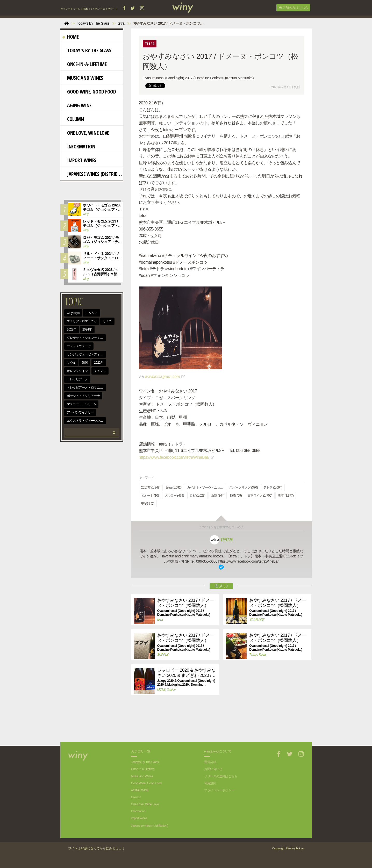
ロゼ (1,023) (198, 496)
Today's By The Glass (87, 50)
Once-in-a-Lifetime (84, 64)
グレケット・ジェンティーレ (86, 338)
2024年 (87, 329)
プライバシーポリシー (219, 790)
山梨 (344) (218, 496)
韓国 (85, 363)
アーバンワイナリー (80, 412)
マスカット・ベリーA (81, 404)
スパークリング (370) (244, 487)
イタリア (91, 313)
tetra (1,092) (174, 487)
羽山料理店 (257, 620)
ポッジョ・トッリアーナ (83, 396)
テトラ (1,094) (273, 487)
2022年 (99, 363)
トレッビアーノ (77, 379)
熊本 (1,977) (286, 496)
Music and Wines (83, 78)
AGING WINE (77, 105)
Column (73, 119)
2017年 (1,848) (151, 487)
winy (86, 214)
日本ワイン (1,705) (260, 496)
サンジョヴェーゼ (79, 346)
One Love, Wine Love (86, 133)
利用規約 (210, 783)
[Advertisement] (217, 724)
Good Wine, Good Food (89, 92)
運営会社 (210, 762)
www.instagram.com (162, 376)
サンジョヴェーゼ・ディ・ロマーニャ (86, 354)
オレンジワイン (77, 371)
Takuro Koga (257, 655)
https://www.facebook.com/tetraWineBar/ (174, 457)
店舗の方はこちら (294, 8)
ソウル (71, 363)
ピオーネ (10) (150, 496)
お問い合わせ (213, 769)
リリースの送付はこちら (221, 776)
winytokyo (73, 313)
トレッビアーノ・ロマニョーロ (86, 388)
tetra (221, 539)
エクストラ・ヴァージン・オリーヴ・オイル (86, 421)
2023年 (72, 329)
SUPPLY (163, 655)
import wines (79, 160)
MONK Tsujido (167, 690)
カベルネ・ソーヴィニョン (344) (207, 487)
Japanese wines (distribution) (93, 174)
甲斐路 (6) (148, 504)
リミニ (107, 321)
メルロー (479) (174, 496)
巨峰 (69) (236, 496)
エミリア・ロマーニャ (82, 321)
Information (79, 146)
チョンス (100, 371)
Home (70, 37)
